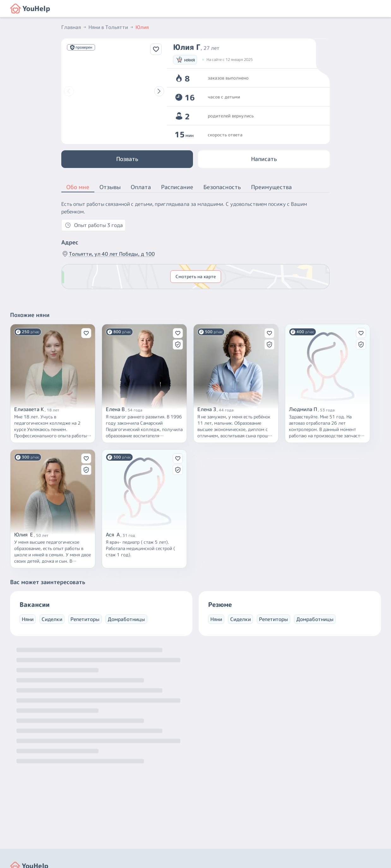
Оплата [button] (141, 187)
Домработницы (126, 619)
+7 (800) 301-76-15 (222, 810)
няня (185, 60)
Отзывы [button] (110, 187)
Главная (74, 27)
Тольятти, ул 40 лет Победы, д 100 (108, 254)
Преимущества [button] (271, 187)
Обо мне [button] (78, 188)
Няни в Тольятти (111, 27)
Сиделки (52, 619)
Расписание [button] (177, 187)
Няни (28, 619)
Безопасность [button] (222, 187)
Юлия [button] (142, 27)
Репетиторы (85, 619)
